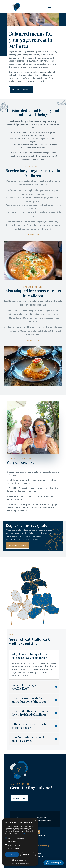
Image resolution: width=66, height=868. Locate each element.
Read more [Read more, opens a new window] (21, 833)
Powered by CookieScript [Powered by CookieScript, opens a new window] (20, 863)
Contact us (33, 234)
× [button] (35, 821)
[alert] (20, 842)
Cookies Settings (42, 846)
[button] (54, 863)
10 (42, 277)
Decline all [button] (28, 855)
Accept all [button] (12, 855)
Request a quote (21, 90)
